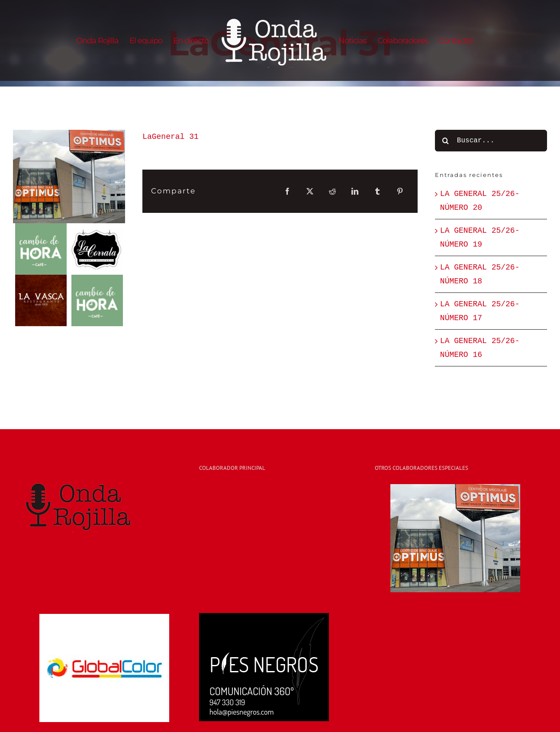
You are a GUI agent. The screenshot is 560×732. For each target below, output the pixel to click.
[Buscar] (446, 141)
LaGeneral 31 (171, 137)
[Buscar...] (491, 141)
